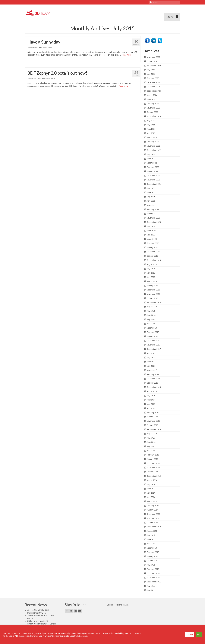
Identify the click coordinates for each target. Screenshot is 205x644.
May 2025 (151, 74)
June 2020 (151, 231)
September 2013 (154, 527)
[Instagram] (75, 611)
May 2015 (151, 446)
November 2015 (153, 421)
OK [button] (199, 635)
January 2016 (152, 417)
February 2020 (153, 243)
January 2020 (152, 247)
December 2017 (153, 341)
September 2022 (154, 150)
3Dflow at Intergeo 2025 (38, 621)
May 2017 (151, 366)
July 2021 (151, 188)
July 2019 (151, 269)
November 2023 (153, 108)
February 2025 (153, 78)
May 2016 (151, 404)
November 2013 (153, 518)
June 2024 (151, 99)
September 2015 (154, 429)
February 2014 (153, 506)
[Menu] (172, 17)
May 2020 (151, 235)
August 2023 (152, 121)
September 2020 (154, 222)
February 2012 (153, 569)
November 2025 (153, 57)
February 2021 (153, 209)
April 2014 (151, 497)
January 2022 (152, 171)
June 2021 (151, 192)
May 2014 (151, 493)
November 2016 (153, 379)
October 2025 (152, 61)
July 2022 (151, 154)
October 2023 (152, 112)
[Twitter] (71, 611)
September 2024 (154, 91)
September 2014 (154, 476)
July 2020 (151, 226)
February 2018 (153, 332)
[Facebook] (67, 611)
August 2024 (152, 95)
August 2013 (152, 531)
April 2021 (151, 201)
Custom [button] (190, 635)
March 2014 (152, 501)
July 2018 (151, 311)
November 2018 (153, 294)
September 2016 (154, 387)
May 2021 (151, 197)
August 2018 (152, 307)
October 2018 (152, 298)
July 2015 (151, 438)
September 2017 (154, 349)
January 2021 (152, 214)
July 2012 (151, 565)
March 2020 (152, 239)
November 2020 (153, 218)
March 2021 (152, 205)
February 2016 (153, 412)
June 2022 (151, 159)
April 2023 (151, 133)
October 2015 (152, 425)
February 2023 (153, 142)
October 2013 (152, 523)
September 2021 (154, 184)
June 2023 (151, 129)
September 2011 (154, 582)
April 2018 (151, 324)
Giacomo (34, 48)
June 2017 (151, 362)
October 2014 (152, 472)
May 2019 (151, 273)
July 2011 (151, 586)
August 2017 (152, 353)
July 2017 (151, 357)
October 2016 (152, 383)
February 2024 (153, 104)
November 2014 (153, 468)
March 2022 (152, 163)
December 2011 (153, 573)
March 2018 (152, 328)
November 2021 (153, 180)
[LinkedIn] (80, 611)
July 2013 (151, 535)
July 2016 (151, 396)
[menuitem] (110, 605)
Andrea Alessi (36, 79)
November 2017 (153, 345)
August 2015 (152, 434)
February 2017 (153, 374)
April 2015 (151, 451)
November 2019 (153, 252)
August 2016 (152, 391)
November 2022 (153, 146)
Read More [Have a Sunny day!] (127, 55)
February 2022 (153, 167)
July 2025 (151, 70)
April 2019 (151, 277)
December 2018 (153, 290)
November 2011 (153, 578)
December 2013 (153, 514)
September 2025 (154, 66)
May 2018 (151, 319)
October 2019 (152, 256)
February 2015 (153, 455)
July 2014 (151, 484)
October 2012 (152, 561)
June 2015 (151, 442)
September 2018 (154, 302)
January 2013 (152, 556)
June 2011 (151, 590)
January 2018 (152, 336)
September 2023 (154, 116)
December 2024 (153, 82)
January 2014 (152, 510)
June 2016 (151, 400)
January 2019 (152, 286)
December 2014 (153, 463)
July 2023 (151, 125)
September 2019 (154, 260)
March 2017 (152, 370)
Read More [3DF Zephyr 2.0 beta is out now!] (123, 86)
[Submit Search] (151, 2)
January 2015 (152, 459)
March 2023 (152, 137)
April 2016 (151, 408)
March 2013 (152, 548)
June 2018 (151, 315)
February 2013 (153, 552)
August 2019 (152, 264)
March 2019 (152, 281)
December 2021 (153, 176)
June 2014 (151, 489)
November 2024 (153, 87)
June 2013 (151, 539)
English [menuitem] (110, 605)
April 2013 (151, 544)
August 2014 (152, 480)
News (50, 48)
